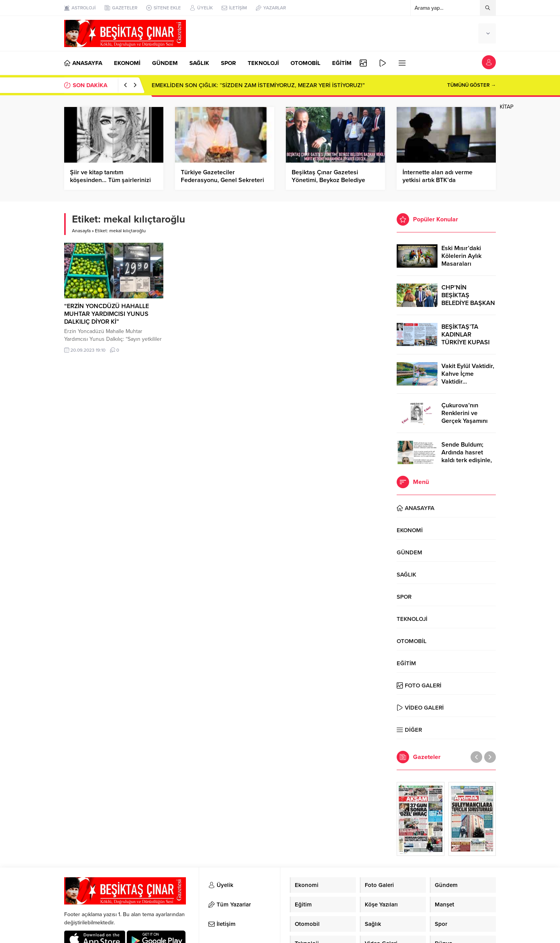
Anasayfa (81, 231)
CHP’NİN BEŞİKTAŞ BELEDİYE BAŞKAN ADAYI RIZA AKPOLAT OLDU (468, 303)
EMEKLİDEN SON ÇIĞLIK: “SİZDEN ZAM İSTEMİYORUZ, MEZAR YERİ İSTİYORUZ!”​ (258, 85)
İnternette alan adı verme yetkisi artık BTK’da (437, 176)
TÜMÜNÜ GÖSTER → (472, 85)
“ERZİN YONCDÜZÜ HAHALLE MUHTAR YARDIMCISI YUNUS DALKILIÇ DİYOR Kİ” (107, 314)
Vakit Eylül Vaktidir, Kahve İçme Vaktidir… (468, 374)
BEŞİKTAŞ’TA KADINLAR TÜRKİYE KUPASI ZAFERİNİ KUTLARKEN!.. (465, 342)
